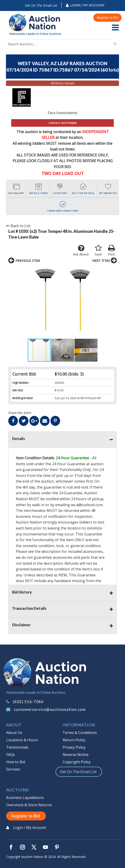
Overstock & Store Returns (29, 805)
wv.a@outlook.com (87, 505)
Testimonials (17, 747)
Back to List (18, 226)
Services (13, 769)
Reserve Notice (76, 755)
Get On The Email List (41, 5)
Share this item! (20, 413)
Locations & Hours (22, 740)
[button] (12, 302)
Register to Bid (107, 18)
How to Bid (16, 762)
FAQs (11, 755)
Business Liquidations (25, 798)
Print (111, 250)
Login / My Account (87, 5)
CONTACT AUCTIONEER (62, 123)
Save (98, 250)
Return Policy (74, 740)
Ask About (81, 250)
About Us (14, 733)
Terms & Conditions (80, 733)
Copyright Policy (77, 762)
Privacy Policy (74, 747)
